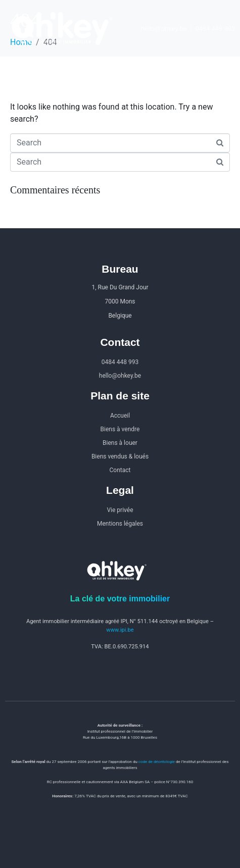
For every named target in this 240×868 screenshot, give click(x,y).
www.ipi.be (120, 630)
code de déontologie (157, 762)
